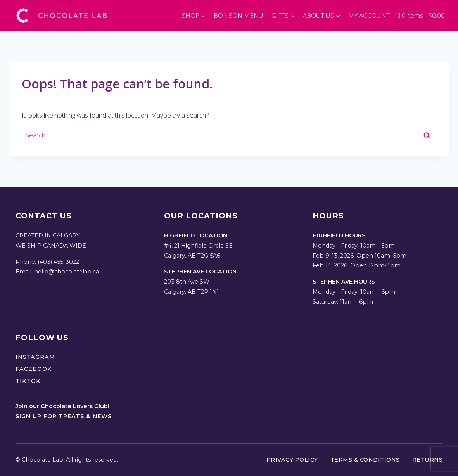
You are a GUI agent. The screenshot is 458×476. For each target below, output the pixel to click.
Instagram (35, 357)
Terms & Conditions (365, 460)
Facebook (34, 369)
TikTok (28, 381)
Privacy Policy (292, 460)
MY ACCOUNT (369, 15)
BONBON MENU (239, 15)
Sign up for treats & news (64, 416)
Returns (428, 460)
